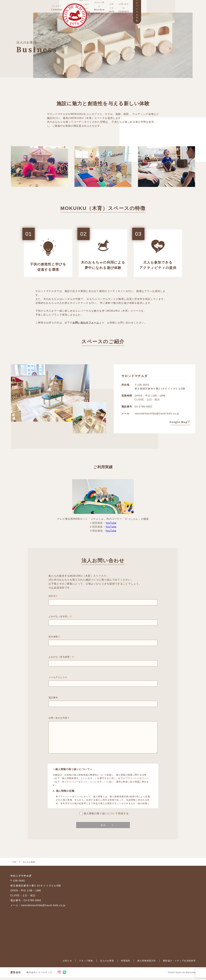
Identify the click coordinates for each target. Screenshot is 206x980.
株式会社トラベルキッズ (39, 975)
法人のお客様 (107, 963)
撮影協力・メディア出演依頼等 (179, 963)
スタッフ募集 (86, 963)
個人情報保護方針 (147, 963)
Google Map (178, 424)
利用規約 (126, 963)
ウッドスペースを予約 (180, 7)
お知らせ (67, 963)
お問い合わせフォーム (86, 325)
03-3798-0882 (143, 409)
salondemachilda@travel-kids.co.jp (157, 416)
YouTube (111, 525)
